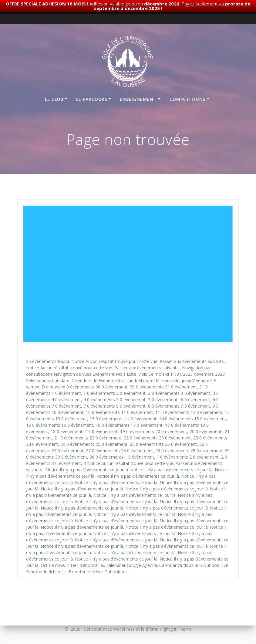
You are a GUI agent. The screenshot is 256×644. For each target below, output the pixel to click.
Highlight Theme (176, 629)
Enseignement (138, 99)
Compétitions (188, 99)
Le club (54, 99)
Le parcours (92, 99)
